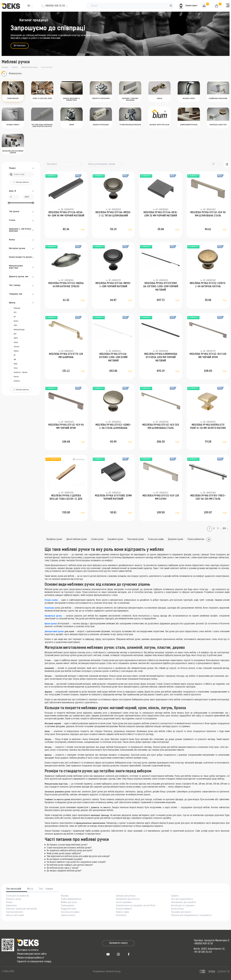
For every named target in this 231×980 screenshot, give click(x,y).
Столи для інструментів (17, 896)
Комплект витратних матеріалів (21, 909)
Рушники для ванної (181, 912)
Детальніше (20, 46)
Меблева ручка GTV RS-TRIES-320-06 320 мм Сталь (208, 497)
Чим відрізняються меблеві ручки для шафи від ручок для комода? (78, 856)
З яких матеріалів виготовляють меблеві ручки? (69, 848)
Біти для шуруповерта (182, 899)
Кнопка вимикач (124, 909)
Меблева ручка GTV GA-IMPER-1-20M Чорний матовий (113, 285)
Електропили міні (15, 912)
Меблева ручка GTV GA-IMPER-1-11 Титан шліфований (113, 214)
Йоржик (65, 896)
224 (224, 529)
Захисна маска (68, 916)
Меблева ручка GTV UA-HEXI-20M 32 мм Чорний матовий (161, 214)
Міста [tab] (30, 889)
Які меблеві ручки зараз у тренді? (63, 868)
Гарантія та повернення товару (34, 962)
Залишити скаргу (118, 943)
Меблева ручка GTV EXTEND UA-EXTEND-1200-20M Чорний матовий (161, 287)
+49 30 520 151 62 (203, 952)
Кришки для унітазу (126, 896)
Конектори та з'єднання (183, 906)
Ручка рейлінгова (196, 539)
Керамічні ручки (115, 539)
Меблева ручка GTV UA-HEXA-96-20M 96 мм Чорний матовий (66, 214)
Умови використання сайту (32, 954)
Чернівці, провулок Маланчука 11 (212, 941)
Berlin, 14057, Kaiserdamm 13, (209, 949)
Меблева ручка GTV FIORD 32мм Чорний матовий (113, 497)
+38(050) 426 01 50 (203, 944)
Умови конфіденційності (31, 958)
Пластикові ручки (136, 539)
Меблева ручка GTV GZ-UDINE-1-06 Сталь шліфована (113, 427)
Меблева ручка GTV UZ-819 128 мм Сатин (161, 497)
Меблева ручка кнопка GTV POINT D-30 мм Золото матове (208, 427)
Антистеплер (177, 909)
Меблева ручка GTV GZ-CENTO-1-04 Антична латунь (208, 285)
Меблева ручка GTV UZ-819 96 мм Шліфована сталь (208, 214)
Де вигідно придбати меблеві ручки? (64, 871)
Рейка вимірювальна (71, 899)
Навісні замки (123, 912)
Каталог (15, 67)
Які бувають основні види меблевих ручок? (67, 845)
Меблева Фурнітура (29, 67)
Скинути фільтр (21, 182)
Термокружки (68, 906)
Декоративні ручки (54, 632)
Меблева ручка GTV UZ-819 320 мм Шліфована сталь (161, 427)
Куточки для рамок (70, 912)
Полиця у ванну (14, 899)
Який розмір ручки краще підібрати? (64, 854)
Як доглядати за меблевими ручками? (65, 859)
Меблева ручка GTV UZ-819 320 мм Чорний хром (208, 356)
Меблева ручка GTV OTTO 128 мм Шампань (66, 356)
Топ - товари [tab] (46, 889)
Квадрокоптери (69, 909)
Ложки (9, 903)
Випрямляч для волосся (128, 899)
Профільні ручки (54, 539)
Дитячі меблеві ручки (77, 539)
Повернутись (12, 74)
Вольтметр (121, 916)
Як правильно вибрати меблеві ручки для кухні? (70, 851)
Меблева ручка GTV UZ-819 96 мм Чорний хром (66, 427)
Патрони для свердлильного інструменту (191, 916)
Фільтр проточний (15, 916)
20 (214, 164)
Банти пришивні (124, 903)
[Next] (228, 529)
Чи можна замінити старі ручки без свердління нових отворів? (76, 862)
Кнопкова (49, 608)
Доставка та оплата (28, 950)
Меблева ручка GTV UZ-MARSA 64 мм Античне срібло (66, 285)
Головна (5, 67)
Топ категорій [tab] (14, 889)
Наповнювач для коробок (184, 903)
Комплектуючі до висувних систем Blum (136, 906)
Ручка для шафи (156, 539)
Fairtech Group (113, 972)
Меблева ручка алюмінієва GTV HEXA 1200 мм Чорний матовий (161, 358)
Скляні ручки (97, 539)
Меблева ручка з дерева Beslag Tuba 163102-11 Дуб (66, 497)
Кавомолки (11, 906)
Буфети (175, 896)
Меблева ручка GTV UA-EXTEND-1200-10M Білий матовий (113, 358)
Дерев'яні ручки (176, 539)
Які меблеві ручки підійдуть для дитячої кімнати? (70, 865)
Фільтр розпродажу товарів (102, 164)
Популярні (52, 164)
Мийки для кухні (69, 903)
